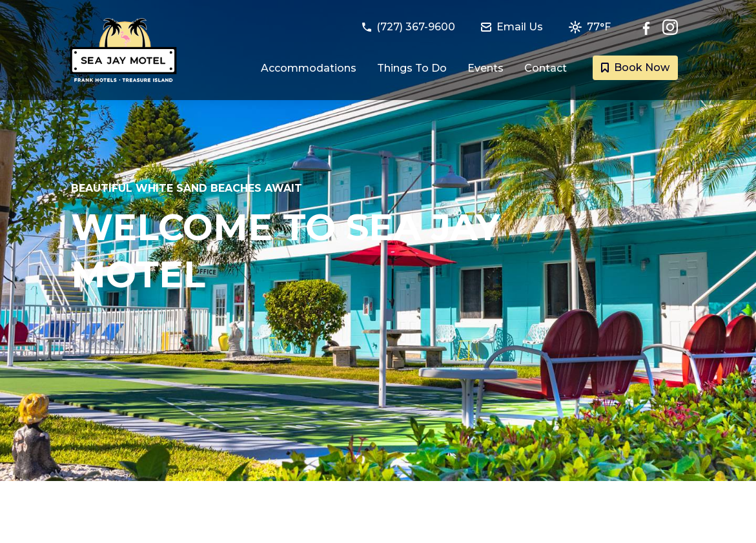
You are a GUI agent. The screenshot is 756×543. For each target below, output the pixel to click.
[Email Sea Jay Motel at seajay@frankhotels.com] (520, 27)
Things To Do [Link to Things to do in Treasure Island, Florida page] (412, 68)
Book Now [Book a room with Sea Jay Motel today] (635, 67)
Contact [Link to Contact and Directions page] (546, 68)
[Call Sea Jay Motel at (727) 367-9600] (416, 27)
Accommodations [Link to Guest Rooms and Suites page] (309, 68)
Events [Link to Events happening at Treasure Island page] (485, 68)
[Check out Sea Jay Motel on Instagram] (670, 27)
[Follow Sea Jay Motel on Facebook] (649, 27)
